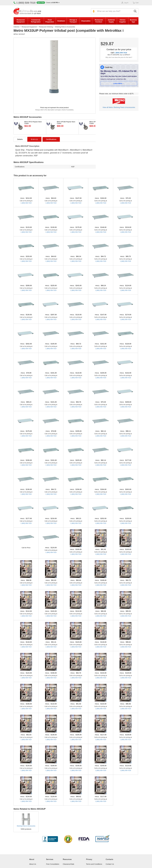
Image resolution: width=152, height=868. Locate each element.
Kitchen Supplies (123, 21)
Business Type (133, 21)
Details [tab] (20, 140)
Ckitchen (17, 27)
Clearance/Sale (69, 864)
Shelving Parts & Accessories (65, 27)
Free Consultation (53, 864)
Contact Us (110, 864)
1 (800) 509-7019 (24, 3)
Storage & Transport (73, 21)
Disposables (86, 21)
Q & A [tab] (34, 139)
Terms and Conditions (94, 864)
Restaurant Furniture (99, 21)
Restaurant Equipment (21, 21)
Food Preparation (50, 21)
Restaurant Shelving (46, 27)
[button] (48, 3)
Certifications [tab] (51, 140)
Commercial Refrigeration (36, 21)
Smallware (61, 21)
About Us (33, 864)
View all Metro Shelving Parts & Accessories (119, 107)
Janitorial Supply (111, 21)
